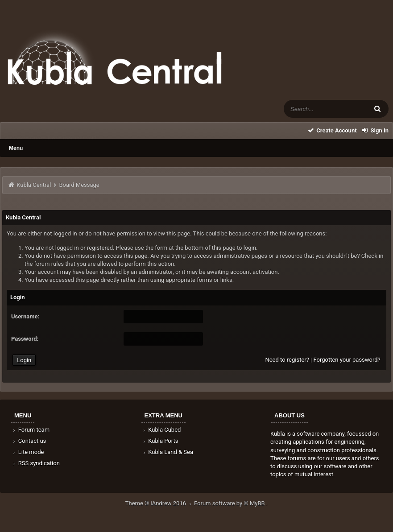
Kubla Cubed (161, 430)
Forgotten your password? (347, 360)
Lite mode (28, 452)
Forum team (31, 430)
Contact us (29, 441)
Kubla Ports (160, 441)
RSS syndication (36, 463)
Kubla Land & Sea (168, 452)
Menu (16, 148)
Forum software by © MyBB (230, 503)
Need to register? (287, 360)
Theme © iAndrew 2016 (160, 503)
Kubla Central (34, 185)
